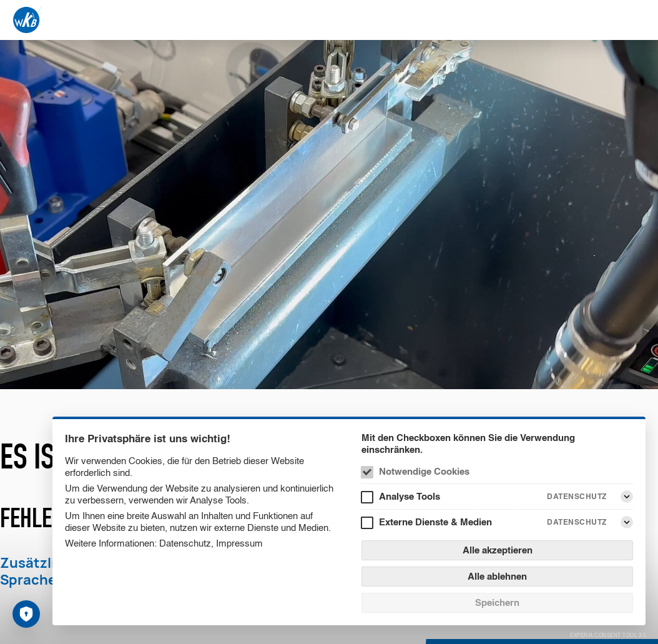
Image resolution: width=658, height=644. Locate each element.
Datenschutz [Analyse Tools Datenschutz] (577, 496)
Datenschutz (185, 543)
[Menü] (638, 20)
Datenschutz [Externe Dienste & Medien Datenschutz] (577, 522)
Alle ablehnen (497, 576)
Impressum (239, 543)
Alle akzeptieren (498, 550)
